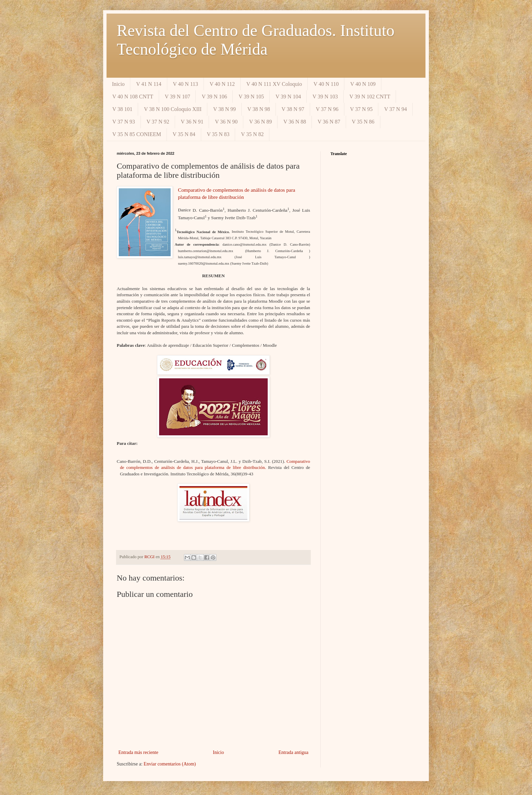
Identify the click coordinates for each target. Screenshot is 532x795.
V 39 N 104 (288, 97)
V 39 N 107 (178, 97)
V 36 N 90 (226, 122)
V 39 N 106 (214, 97)
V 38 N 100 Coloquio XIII (173, 109)
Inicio (118, 84)
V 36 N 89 (260, 122)
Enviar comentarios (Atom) (170, 764)
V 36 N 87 (329, 122)
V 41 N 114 (149, 84)
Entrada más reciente (138, 752)
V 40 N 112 (222, 84)
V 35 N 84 (184, 134)
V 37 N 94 (395, 109)
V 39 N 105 (251, 97)
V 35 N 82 (252, 134)
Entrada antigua (293, 752)
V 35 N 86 (363, 122)
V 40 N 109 (363, 84)
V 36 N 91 (192, 122)
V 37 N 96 (327, 109)
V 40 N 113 (186, 84)
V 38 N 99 (224, 109)
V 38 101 (122, 109)
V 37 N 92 (158, 122)
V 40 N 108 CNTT (133, 97)
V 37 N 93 (124, 122)
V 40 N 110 (326, 84)
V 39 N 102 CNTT (370, 97)
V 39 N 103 (325, 97)
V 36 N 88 (295, 122)
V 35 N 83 (218, 134)
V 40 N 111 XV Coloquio (274, 84)
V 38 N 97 (293, 109)
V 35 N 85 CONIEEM (137, 134)
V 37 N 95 (362, 109)
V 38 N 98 (259, 109)
